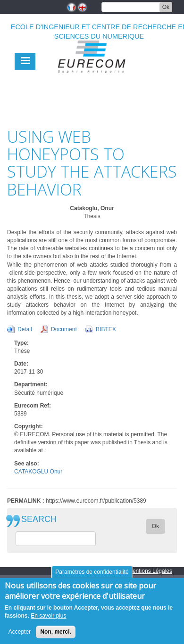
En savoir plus (48, 616)
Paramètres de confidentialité (92, 572)
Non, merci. (55, 632)
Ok (166, 7)
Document (64, 329)
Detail (25, 329)
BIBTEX (106, 329)
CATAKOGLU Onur (38, 472)
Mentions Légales (150, 571)
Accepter (20, 632)
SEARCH (39, 519)
